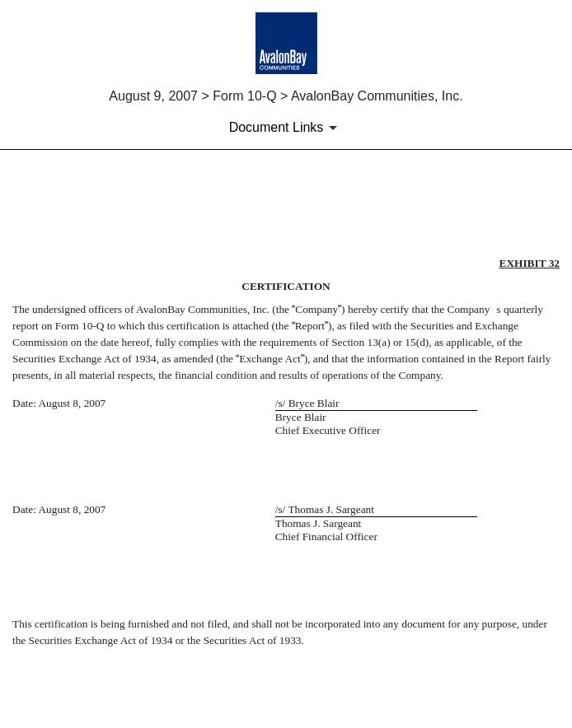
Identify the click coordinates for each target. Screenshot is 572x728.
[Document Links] (286, 128)
